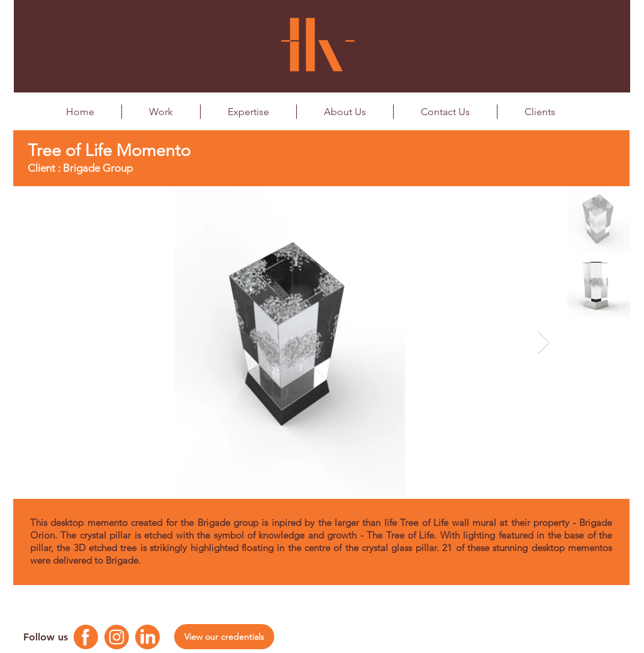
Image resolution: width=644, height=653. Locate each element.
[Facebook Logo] (86, 637)
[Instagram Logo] (117, 637)
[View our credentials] (224, 637)
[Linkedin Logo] (147, 637)
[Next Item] (544, 343)
